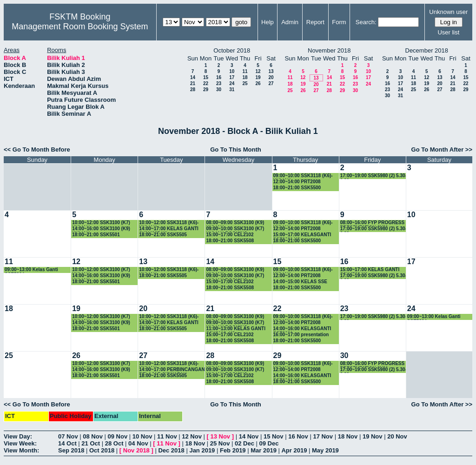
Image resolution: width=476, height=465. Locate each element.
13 (271, 71)
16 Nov (298, 436)
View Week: (20, 443)
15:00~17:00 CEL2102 (230, 235)
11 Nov (167, 436)
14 (193, 77)
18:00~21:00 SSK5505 (163, 235)
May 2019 (325, 450)
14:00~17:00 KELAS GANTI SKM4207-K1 (169, 229)
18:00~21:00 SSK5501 (96, 235)
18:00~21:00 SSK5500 (297, 188)
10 (232, 71)
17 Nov (323, 436)
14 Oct (67, 443)
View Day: (18, 436)
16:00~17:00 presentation (301, 335)
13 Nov (220, 436)
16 (219, 77)
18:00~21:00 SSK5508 (230, 241)
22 (206, 83)
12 (258, 71)
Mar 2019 (264, 450)
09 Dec (269, 443)
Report (315, 22)
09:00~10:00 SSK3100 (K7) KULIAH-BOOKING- (235, 229)
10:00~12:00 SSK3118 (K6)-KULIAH (169, 223)
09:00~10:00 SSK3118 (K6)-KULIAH (303, 176)
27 (271, 83)
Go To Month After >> (442, 149)
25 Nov (220, 443)
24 (232, 83)
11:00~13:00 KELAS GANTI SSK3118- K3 (236, 329)
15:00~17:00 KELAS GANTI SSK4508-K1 (370, 270)
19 (258, 77)
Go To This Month (236, 149)
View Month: (21, 450)
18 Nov (348, 436)
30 (219, 90)
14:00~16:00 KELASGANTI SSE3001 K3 (302, 376)
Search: (366, 22)
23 (219, 83)
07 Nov (68, 436)
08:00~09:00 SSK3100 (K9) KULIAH (235, 223)
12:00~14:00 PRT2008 (297, 182)
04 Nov (138, 443)
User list (448, 32)
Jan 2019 (202, 450)
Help (268, 22)
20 (271, 77)
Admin (290, 22)
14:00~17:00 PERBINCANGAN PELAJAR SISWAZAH (172, 370)
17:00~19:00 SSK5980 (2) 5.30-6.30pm (374, 176)
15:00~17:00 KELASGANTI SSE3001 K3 (302, 235)
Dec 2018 (171, 450)
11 (245, 71)
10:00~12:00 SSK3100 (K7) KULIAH (101, 223)
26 (258, 83)
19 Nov (373, 436)
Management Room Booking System (80, 27)
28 (193, 90)
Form (339, 22)
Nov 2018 (136, 450)
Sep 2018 (71, 450)
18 (245, 77)
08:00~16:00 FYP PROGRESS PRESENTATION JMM (373, 223)
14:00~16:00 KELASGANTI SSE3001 (302, 329)
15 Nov (274, 436)
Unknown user (448, 12)
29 (206, 90)
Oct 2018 (102, 450)
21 (193, 83)
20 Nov (397, 436)
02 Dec (245, 443)
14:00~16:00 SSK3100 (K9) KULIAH (101, 229)
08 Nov (93, 436)
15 (206, 77)
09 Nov (118, 436)
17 (232, 77)
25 (245, 83)
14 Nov (249, 436)
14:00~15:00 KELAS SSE (300, 282)
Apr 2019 (294, 450)
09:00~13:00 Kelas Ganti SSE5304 (31, 270)
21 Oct (91, 443)
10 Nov (142, 436)
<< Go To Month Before (37, 149)
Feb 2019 (233, 450)
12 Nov (192, 436)
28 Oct (114, 443)
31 (232, 90)
